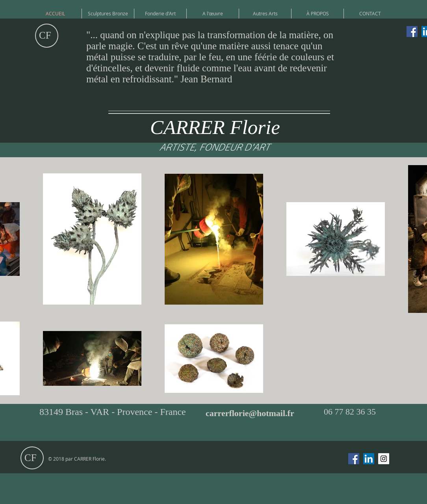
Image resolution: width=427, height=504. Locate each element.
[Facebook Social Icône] (412, 32)
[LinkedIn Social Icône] (369, 459)
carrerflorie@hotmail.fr (250, 413)
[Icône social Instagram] (384, 459)
